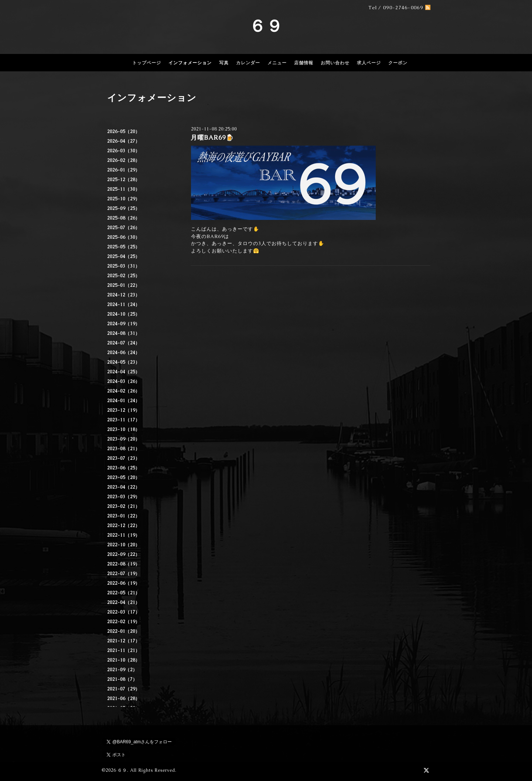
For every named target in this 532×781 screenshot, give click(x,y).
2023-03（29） (124, 497)
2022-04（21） (124, 602)
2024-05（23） (124, 362)
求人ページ (369, 63)
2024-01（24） (124, 401)
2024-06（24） (124, 353)
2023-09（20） (124, 439)
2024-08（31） (124, 333)
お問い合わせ (335, 63)
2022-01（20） (124, 631)
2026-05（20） (124, 132)
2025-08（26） (124, 218)
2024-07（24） (124, 343)
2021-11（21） (124, 651)
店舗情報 (304, 63)
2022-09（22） (124, 554)
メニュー (277, 63)
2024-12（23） (124, 295)
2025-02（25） (124, 276)
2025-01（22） (124, 285)
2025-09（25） (124, 208)
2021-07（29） (124, 689)
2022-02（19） (124, 622)
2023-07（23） (124, 458)
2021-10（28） (124, 660)
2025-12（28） (124, 180)
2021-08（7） (122, 679)
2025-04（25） (124, 257)
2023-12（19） (124, 410)
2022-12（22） (124, 526)
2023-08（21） (124, 449)
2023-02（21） (124, 506)
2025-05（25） (124, 247)
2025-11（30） (124, 189)
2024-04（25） (124, 372)
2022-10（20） (124, 545)
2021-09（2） (122, 670)
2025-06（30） (124, 237)
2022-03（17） (124, 612)
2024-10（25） (124, 314)
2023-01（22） (124, 516)
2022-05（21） (124, 593)
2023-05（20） (124, 478)
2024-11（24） (124, 305)
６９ (266, 26)
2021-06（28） (124, 699)
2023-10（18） (124, 429)
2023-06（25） (124, 468)
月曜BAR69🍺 (212, 137)
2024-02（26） (124, 391)
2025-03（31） (124, 266)
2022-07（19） (124, 574)
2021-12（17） (124, 641)
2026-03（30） (124, 151)
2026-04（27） (124, 141)
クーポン (398, 63)
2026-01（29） (124, 170)
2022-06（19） (124, 583)
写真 (224, 63)
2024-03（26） (124, 381)
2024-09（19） (124, 324)
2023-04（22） (124, 487)
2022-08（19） (124, 564)
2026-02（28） (124, 160)
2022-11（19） (124, 535)
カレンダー (248, 63)
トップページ (147, 63)
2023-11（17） (124, 420)
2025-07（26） (124, 228)
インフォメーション (190, 63)
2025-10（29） (124, 199)
